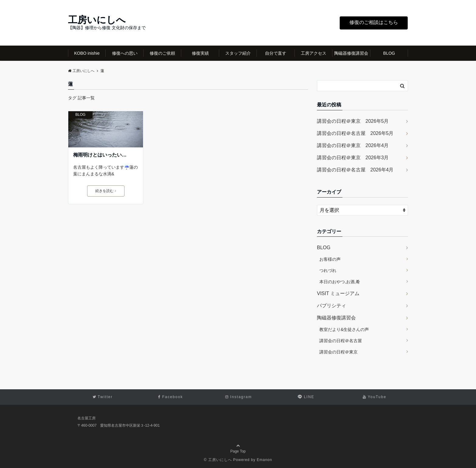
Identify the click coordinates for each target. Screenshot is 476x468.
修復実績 (200, 53)
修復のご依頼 (162, 53)
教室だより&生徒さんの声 (344, 329)
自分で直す (276, 53)
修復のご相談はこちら (374, 22)
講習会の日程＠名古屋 (341, 341)
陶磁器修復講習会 (351, 53)
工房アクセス (314, 53)
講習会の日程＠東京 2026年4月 (353, 145)
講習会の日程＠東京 (338, 352)
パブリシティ (331, 306)
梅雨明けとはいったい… (100, 155)
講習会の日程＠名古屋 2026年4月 (355, 170)
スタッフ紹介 (238, 53)
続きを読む (106, 191)
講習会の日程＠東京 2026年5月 (353, 121)
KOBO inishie (87, 53)
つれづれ (328, 270)
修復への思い (125, 53)
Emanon (265, 460)
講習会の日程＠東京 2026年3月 (353, 158)
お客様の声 (330, 259)
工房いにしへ (97, 20)
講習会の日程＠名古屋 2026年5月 (355, 133)
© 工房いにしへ (218, 460)
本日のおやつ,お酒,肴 (340, 282)
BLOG (389, 53)
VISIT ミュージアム (338, 293)
